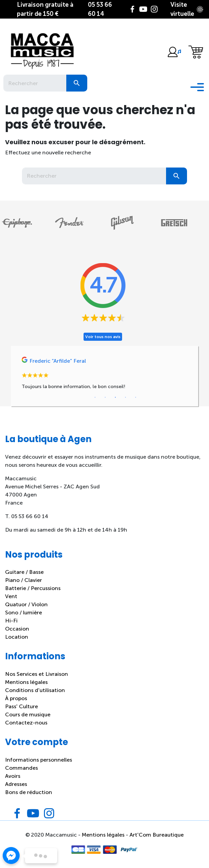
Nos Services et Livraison (37, 674)
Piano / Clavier (24, 580)
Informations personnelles (39, 760)
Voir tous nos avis (103, 337)
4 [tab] (125, 398)
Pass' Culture (21, 706)
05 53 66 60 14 (100, 9)
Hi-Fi (11, 621)
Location (17, 637)
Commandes (21, 768)
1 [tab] (95, 398)
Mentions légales (26, 682)
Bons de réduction (29, 792)
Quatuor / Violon (26, 604)
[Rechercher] (35, 83)
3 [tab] (115, 398)
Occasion (17, 629)
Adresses (16, 784)
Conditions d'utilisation (35, 690)
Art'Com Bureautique (157, 835)
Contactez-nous (26, 723)
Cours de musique (28, 714)
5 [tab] (136, 398)
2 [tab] (105, 398)
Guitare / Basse (24, 572)
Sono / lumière (24, 612)
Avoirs (13, 776)
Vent (11, 596)
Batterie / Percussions (33, 588)
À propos (16, 698)
